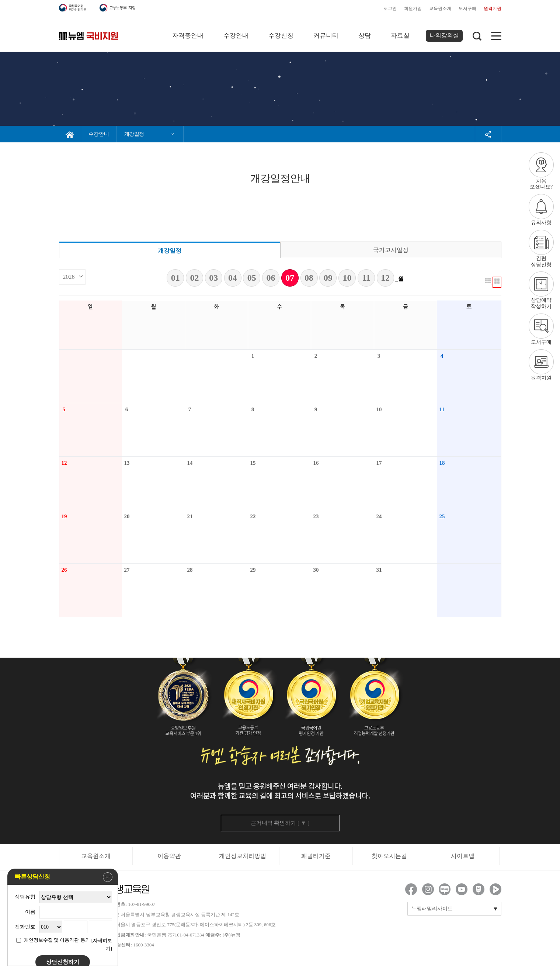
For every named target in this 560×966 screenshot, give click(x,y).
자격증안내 (188, 36)
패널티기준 (316, 856)
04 (233, 278)
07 (290, 278)
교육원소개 (440, 8)
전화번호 (25, 927)
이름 (30, 912)
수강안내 (236, 36)
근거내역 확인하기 (280, 823)
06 (271, 278)
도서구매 (467, 8)
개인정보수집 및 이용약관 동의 (57, 940)
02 (195, 278)
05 (252, 278)
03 (213, 278)
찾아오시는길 (389, 856)
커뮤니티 (326, 36)
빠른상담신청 (64, 877)
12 (385, 278)
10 (347, 278)
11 (366, 278)
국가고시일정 (391, 250)
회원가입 (413, 8)
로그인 (390, 8)
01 (175, 278)
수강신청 (281, 36)
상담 (365, 36)
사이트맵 (463, 856)
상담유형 (25, 897)
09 (328, 278)
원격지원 (493, 8)
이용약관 (169, 856)
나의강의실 (444, 35)
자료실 (400, 36)
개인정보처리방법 (243, 856)
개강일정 (170, 251)
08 (309, 278)
